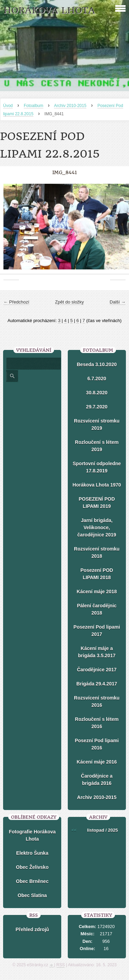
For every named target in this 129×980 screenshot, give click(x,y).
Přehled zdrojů (32, 929)
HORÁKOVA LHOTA (49, 10)
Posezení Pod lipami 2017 (97, 631)
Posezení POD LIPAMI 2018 (97, 574)
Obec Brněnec (32, 881)
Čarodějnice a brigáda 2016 (97, 780)
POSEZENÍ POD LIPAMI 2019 (97, 503)
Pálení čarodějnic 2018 (97, 609)
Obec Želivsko (32, 867)
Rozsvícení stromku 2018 (97, 552)
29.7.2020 (97, 407)
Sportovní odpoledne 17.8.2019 (97, 467)
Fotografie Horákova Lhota (32, 835)
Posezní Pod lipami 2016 (97, 744)
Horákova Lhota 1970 (97, 485)
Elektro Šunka (32, 853)
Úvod (8, 106)
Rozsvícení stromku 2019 (97, 424)
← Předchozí (16, 302)
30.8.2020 (97, 393)
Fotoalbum (34, 106)
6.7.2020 (97, 379)
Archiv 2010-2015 (70, 106)
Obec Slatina (32, 895)
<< (74, 830)
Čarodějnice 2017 (97, 670)
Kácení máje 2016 (97, 762)
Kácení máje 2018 (97, 592)
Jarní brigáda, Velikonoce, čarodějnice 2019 (97, 528)
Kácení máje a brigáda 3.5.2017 (97, 652)
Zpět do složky (69, 302)
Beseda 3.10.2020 (97, 364)
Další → (118, 302)
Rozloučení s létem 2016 (97, 723)
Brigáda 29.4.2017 (97, 684)
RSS (61, 965)
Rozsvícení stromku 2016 (97, 701)
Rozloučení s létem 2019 (97, 446)
